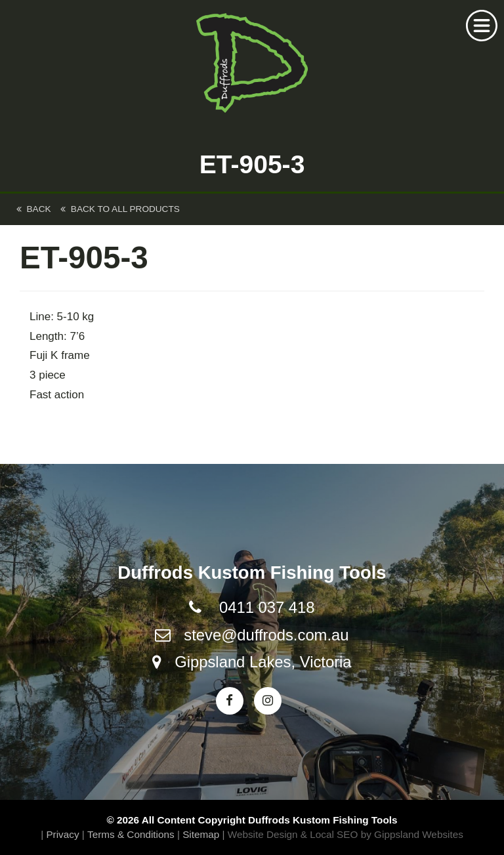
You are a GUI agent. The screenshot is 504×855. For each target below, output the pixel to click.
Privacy (62, 834)
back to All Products (120, 209)
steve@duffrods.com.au (266, 635)
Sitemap (201, 834)
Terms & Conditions (131, 834)
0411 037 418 (267, 607)
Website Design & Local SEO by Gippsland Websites (346, 834)
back (34, 209)
